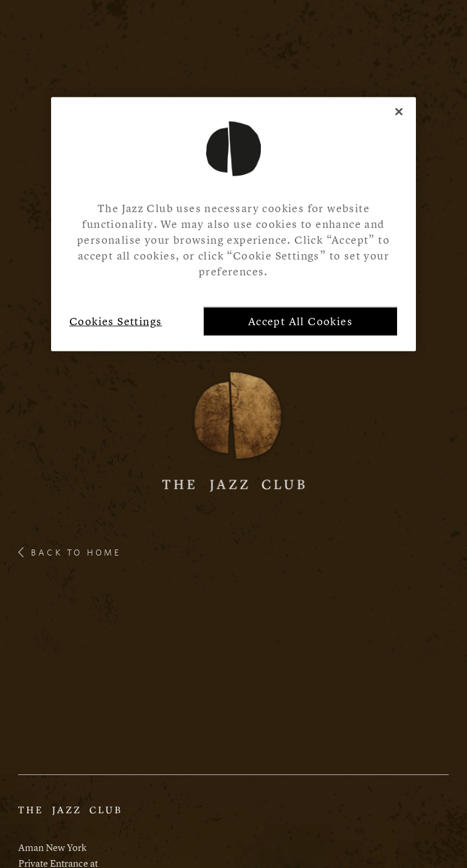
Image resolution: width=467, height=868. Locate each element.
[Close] (399, 112)
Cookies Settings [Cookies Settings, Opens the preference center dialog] (116, 321)
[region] (233, 224)
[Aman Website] (69, 816)
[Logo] (234, 429)
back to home (70, 552)
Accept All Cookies (300, 321)
